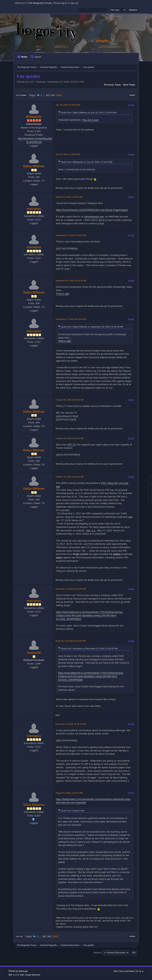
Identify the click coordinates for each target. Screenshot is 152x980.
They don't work (90, 120)
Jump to (97, 952)
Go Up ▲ (140, 971)
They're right (63, 294)
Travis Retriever (34, 805)
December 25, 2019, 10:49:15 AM (71, 724)
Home (22, 57)
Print (132, 95)
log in (64, 3)
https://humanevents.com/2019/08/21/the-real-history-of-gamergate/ (92, 210)
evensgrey (34, 209)
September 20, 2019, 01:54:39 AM (71, 281)
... (44, 95)
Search (36, 57)
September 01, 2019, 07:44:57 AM (71, 235)
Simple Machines (33, 975)
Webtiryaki (23, 971)
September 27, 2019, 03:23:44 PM (71, 319)
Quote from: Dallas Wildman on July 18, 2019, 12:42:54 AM (89, 112)
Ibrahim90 (34, 653)
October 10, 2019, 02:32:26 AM (70, 477)
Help (115, 971)
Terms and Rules (126, 971)
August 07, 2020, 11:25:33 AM (69, 793)
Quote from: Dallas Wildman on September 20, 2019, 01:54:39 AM (92, 327)
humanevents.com (94, 217)
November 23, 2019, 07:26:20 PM (71, 589)
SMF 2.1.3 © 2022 (16, 975)
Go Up (19, 937)
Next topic (129, 85)
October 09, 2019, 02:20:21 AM (70, 438)
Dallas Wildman (34, 166)
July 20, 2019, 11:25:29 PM (68, 154)
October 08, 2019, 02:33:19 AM (70, 400)
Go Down (21, 95)
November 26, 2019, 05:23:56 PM (71, 641)
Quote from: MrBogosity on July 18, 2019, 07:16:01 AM (87, 162)
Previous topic (113, 85)
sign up (74, 3)
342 (48, 95)
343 (53, 95)
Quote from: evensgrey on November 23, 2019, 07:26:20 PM (89, 648)
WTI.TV (72, 445)
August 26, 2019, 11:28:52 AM (69, 197)
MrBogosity (34, 117)
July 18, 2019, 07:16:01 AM (68, 105)
